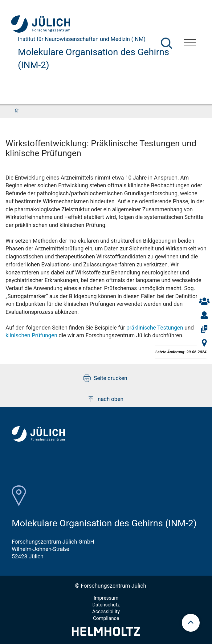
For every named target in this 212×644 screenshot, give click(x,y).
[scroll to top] (191, 623)
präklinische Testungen (155, 328)
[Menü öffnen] (190, 44)
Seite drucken (105, 378)
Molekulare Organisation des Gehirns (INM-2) (94, 58)
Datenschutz (106, 605)
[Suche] (166, 43)
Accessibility (106, 612)
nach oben (105, 399)
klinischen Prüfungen (31, 335)
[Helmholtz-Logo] (106, 634)
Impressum (106, 598)
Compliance (106, 618)
